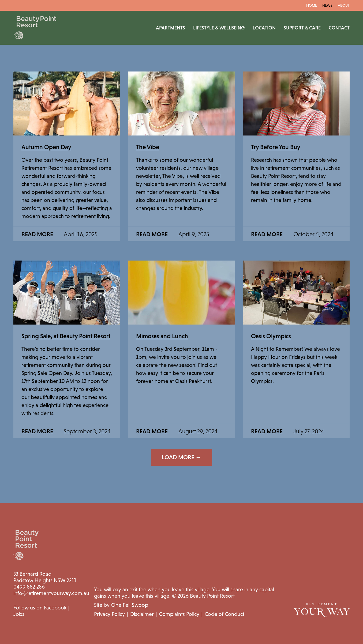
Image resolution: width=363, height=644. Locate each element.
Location (264, 28)
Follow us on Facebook (40, 608)
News (327, 5)
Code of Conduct (224, 614)
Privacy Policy (109, 614)
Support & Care (302, 28)
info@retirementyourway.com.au (51, 593)
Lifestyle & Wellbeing (219, 28)
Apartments (171, 28)
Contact (339, 28)
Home (312, 5)
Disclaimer (142, 614)
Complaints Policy (179, 614)
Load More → (182, 457)
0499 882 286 (29, 587)
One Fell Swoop (130, 605)
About (344, 5)
